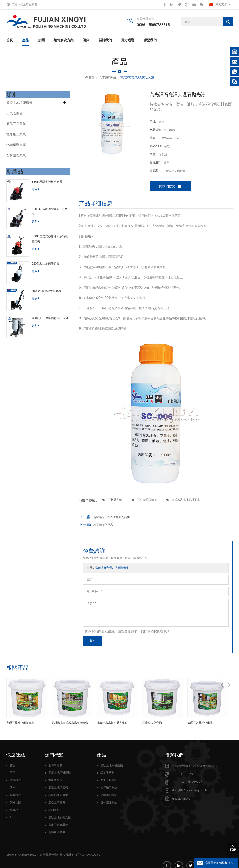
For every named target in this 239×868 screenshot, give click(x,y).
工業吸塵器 (14, 115)
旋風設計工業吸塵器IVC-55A (46, 302)
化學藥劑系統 (108, 79)
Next (229, 669)
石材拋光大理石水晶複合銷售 (112, 520)
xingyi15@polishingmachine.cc (193, 793)
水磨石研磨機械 (58, 827)
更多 (32, 191)
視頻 (86, 42)
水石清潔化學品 (103, 527)
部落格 (14, 812)
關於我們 (105, 42)
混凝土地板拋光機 (60, 820)
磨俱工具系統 (16, 126)
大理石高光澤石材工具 (186, 502)
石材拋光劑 (115, 502)
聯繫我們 (150, 42)
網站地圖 (15, 805)
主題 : (108, 570)
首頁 (10, 42)
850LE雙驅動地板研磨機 (43, 184)
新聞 (41, 42)
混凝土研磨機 (57, 805)
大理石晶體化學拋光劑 (20, 725)
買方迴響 (128, 42)
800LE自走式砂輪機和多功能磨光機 (47, 234)
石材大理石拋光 (147, 502)
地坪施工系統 (16, 136)
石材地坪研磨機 (58, 797)
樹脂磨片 (54, 812)
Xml (12, 820)
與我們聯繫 (170, 188)
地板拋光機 (55, 782)
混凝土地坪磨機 (58, 790)
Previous (222, 669)
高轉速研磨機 (57, 835)
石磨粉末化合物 (152, 725)
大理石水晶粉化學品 (200, 725)
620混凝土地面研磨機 (42, 255)
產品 (25, 42)
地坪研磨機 (55, 768)
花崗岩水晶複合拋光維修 (112, 725)
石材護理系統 (16, 157)
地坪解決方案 (64, 42)
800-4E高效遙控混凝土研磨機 (47, 208)
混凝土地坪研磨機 (19, 105)
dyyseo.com (95, 856)
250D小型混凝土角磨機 (43, 278)
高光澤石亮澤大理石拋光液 (112, 570)
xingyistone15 (181, 801)
